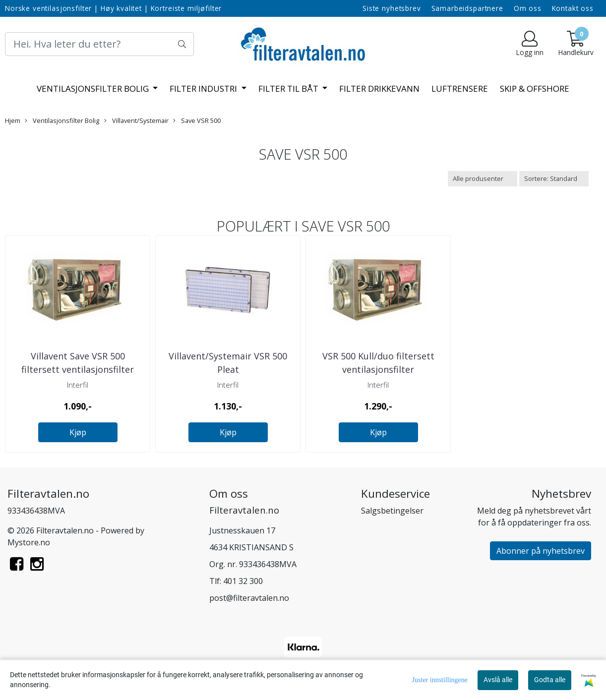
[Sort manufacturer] (483, 179)
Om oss (528, 8)
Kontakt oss (573, 8)
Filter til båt (289, 88)
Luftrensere (460, 88)
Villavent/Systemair (136, 120)
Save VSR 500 (197, 120)
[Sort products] (554, 179)
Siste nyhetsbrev (392, 8)
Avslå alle (498, 680)
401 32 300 (243, 581)
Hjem (13, 120)
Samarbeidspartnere (467, 8)
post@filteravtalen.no (249, 598)
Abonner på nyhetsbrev (541, 551)
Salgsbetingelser (392, 511)
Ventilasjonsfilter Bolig (94, 88)
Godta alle (550, 680)
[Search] (99, 44)
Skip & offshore (535, 88)
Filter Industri (204, 88)
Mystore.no (29, 542)
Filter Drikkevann (379, 88)
